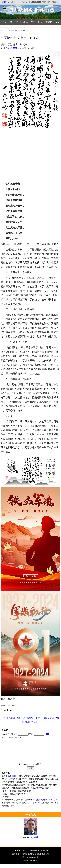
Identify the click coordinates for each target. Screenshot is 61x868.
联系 (57, 22)
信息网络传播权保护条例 (43, 804)
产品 (33, 22)
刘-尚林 (14, 48)
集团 (18, 22)
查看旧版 (45, 858)
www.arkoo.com (17, 801)
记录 (40, 22)
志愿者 (49, 22)
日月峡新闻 (12, 30)
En (23, 2)
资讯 (11, 22)
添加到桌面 (53, 2)
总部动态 (23, 30)
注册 (13, 2)
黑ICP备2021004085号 (30, 861)
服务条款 (12, 780)
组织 (26, 22)
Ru (30, 2)
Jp (26, 2)
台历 (44, 2)
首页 (4, 22)
